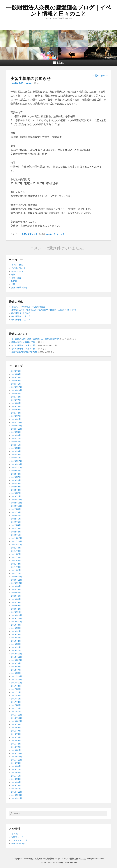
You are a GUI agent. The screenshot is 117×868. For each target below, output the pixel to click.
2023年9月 (16, 471)
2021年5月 (16, 561)
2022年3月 (16, 528)
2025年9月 (16, 394)
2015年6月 (16, 773)
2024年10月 (17, 429)
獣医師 (14, 281)
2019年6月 (16, 635)
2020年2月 (16, 609)
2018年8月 (16, 667)
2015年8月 (16, 766)
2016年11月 (17, 718)
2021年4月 (16, 564)
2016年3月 (16, 744)
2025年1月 (16, 419)
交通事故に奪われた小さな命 (24, 352)
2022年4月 (16, 525)
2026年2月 (16, 381)
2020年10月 (17, 583)
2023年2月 (16, 493)
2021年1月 (16, 573)
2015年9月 (16, 763)
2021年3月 (16, 567)
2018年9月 (16, 663)
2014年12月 (17, 792)
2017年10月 (17, 683)
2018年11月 (17, 657)
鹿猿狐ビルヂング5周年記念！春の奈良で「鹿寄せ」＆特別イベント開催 (43, 310)
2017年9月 (16, 686)
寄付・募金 (16, 278)
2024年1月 (16, 458)
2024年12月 (17, 422)
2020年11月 (17, 580)
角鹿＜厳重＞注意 (30, 234)
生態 (13, 284)
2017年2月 (16, 708)
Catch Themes (71, 863)
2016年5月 (16, 737)
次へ (105, 76)
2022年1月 (16, 535)
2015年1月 (16, 789)
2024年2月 (16, 455)
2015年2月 (16, 785)
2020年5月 (16, 599)
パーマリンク (58, 234)
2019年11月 (17, 618)
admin (29, 83)
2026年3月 (16, 377)
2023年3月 (16, 490)
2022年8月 (16, 512)
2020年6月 (16, 596)
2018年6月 (16, 673)
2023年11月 (17, 464)
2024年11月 (17, 426)
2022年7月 (16, 516)
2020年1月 (16, 612)
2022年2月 (16, 532)
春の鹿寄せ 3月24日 (21, 320)
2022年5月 (16, 522)
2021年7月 (16, 554)
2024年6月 (16, 442)
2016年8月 (16, 728)
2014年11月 (17, 795)
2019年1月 (16, 651)
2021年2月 (16, 570)
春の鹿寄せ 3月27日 (21, 316)
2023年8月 (16, 474)
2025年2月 (16, 416)
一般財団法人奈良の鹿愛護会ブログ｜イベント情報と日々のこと (59, 11)
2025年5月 (16, 406)
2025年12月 (17, 387)
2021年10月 (17, 545)
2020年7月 (16, 593)
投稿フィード (17, 837)
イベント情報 (17, 265)
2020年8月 (16, 589)
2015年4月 (16, 779)
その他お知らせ (18, 268)
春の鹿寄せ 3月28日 (21, 313)
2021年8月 (16, 551)
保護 (13, 275)
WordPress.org (18, 843)
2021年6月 (16, 557)
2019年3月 (16, 644)
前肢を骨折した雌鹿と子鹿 (23, 342)
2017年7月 (16, 692)
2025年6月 (16, 403)
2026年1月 (16, 384)
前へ (96, 76)
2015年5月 (16, 776)
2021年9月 (16, 548)
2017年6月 (16, 696)
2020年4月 (16, 602)
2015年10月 (17, 760)
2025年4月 (16, 410)
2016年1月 (16, 750)
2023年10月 (17, 468)
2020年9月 (16, 586)
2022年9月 (16, 509)
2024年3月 (16, 451)
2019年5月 (16, 638)
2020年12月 (17, 577)
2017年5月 (16, 699)
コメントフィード (19, 840)
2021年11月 (17, 541)
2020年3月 (16, 606)
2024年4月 (16, 448)
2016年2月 (16, 747)
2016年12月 (17, 715)
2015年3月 (16, 782)
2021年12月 (17, 538)
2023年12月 (17, 461)
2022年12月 (17, 500)
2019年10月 (17, 622)
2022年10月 (17, 506)
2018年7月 (16, 670)
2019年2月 (16, 647)
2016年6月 (16, 734)
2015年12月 (17, 753)
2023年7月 (16, 477)
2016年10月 (17, 721)
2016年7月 (16, 731)
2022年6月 (16, 519)
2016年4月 (16, 741)
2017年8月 (16, 689)
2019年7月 (16, 631)
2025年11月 (17, 390)
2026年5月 (16, 371)
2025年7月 (16, 400)
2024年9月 (16, 432)
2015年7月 (16, 769)
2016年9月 (16, 724)
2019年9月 (16, 625)
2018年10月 (17, 660)
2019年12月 (17, 615)
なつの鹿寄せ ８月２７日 (23, 345)
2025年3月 (16, 413)
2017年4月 (16, 702)
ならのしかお (17, 271)
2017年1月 (16, 712)
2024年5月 (16, 445)
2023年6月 (16, 480)
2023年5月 (16, 484)
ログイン (15, 834)
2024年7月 (16, 439)
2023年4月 (16, 487)
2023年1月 (16, 496)
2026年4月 (16, 374)
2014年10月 (17, 798)
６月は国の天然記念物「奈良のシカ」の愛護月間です (35, 339)
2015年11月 (17, 757)
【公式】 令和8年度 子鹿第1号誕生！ (29, 307)
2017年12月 (17, 676)
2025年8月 (16, 397)
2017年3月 (16, 705)
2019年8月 (16, 628)
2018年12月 (17, 654)
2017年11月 (17, 680)
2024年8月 (16, 435)
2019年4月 (16, 641)
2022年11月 (17, 503)
